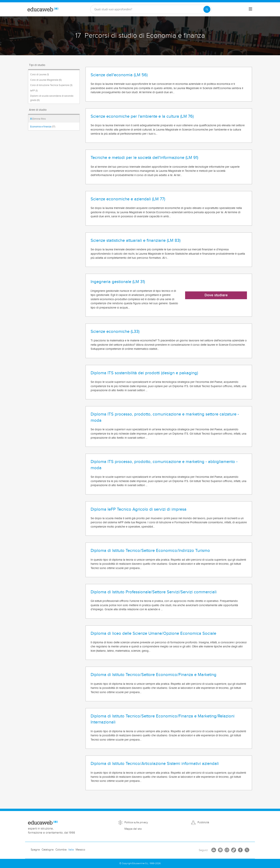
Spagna (35, 850)
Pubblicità (203, 822)
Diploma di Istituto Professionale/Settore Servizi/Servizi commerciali (154, 592)
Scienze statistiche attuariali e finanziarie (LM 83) (136, 240)
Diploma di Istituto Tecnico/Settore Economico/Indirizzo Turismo (150, 551)
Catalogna (48, 850)
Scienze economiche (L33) (115, 331)
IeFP (34, 91)
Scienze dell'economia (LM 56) (119, 75)
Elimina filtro (38, 119)
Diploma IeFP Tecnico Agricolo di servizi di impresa (139, 509)
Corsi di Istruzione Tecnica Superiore (51, 85)
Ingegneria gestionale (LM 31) (118, 282)
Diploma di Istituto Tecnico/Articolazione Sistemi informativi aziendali (155, 764)
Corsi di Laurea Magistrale (46, 80)
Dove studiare (216, 295)
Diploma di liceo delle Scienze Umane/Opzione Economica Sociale (153, 633)
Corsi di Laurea (39, 75)
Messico (80, 850)
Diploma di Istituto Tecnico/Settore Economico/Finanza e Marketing (154, 675)
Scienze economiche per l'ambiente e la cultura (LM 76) (142, 116)
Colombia (61, 850)
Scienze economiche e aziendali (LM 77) (128, 199)
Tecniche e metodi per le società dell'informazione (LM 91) (144, 158)
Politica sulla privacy (136, 822)
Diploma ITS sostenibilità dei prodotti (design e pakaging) (144, 373)
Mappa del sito (133, 829)
